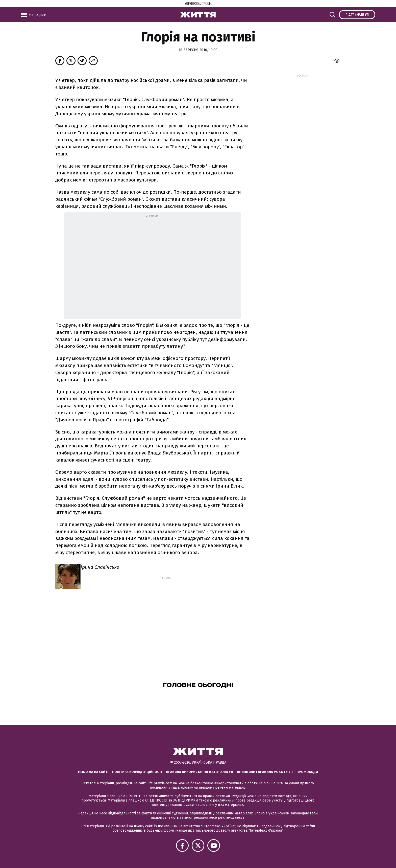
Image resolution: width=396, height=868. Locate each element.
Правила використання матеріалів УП (200, 772)
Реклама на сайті (93, 772)
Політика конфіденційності (137, 772)
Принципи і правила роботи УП (265, 772)
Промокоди (307, 772)
